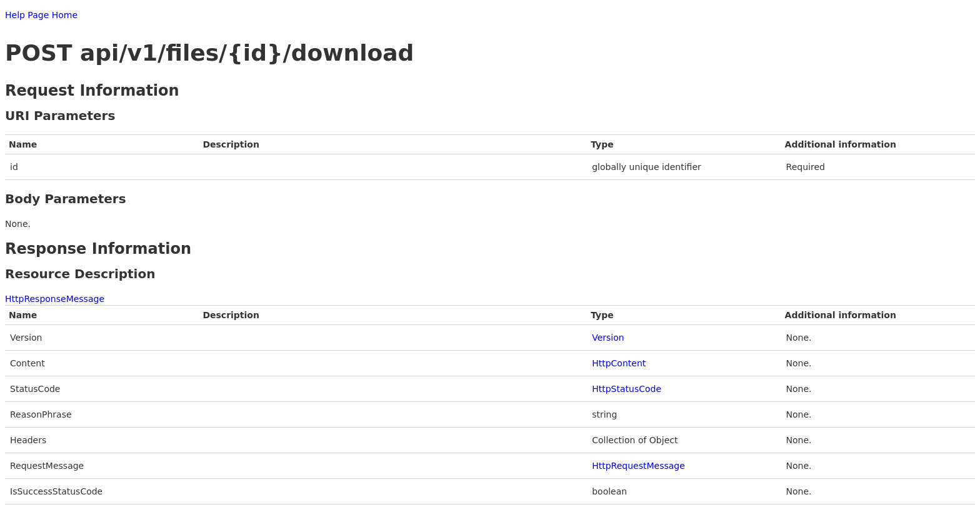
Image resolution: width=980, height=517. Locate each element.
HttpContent (619, 363)
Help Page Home (41, 15)
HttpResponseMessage (55, 299)
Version (608, 338)
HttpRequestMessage (638, 466)
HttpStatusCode (627, 389)
